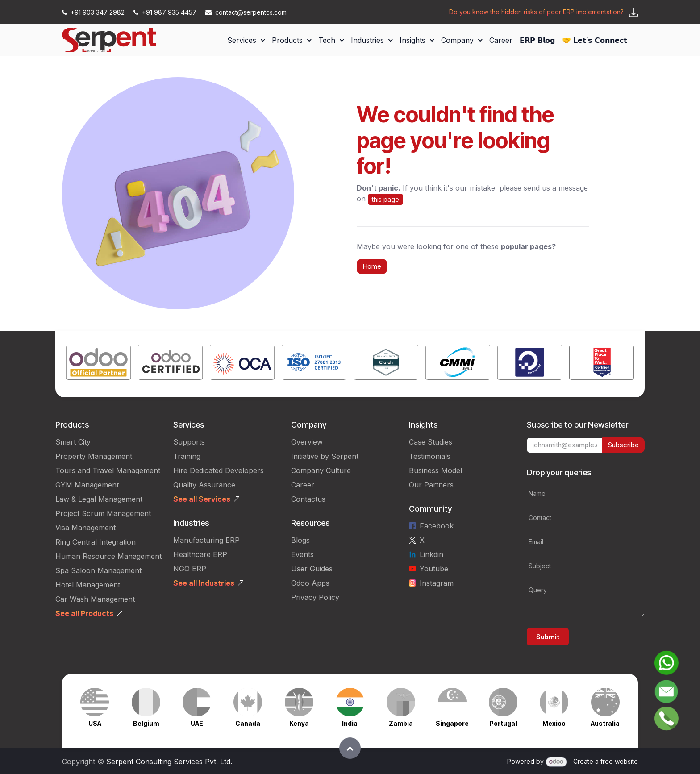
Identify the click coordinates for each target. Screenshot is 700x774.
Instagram (437, 583)
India (350, 723)
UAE (197, 723)
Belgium (146, 723)
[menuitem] (246, 40)
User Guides (312, 569)
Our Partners (431, 485)
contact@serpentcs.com (246, 12)
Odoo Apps (310, 583)
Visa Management (85, 528)
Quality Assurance (204, 485)
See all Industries (204, 583)
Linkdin (431, 554)
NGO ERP (190, 569)
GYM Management (87, 485)
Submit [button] (548, 637)
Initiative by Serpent (325, 456)
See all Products (84, 613)
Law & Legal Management (99, 499)
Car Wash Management (95, 599)
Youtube (434, 569)
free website (619, 761)
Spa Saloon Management (98, 570)
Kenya (299, 723)
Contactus (308, 499)
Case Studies (431, 442)
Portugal (503, 723)
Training (187, 456)
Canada (248, 723)
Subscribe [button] (623, 445)
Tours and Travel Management (108, 470)
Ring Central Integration (96, 542)
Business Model (435, 470)
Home (372, 266)
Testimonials (430, 456)
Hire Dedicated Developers (219, 470)
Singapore (452, 723)
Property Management (94, 456)
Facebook (437, 526)
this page (385, 199)
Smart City (73, 442)
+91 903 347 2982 (94, 12)
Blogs (300, 540)
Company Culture (321, 470)
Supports (189, 442)
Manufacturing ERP (206, 540)
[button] (350, 748)
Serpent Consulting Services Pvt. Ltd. (169, 762)
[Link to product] (98, 364)
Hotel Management (88, 585)
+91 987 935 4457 (166, 12)
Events (302, 554)
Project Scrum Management (103, 513)
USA (95, 723)
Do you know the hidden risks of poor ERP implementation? (536, 12)
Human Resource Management (108, 556)
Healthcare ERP (200, 554)
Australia (605, 723)
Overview (307, 442)
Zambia (401, 723)
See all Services (202, 499)
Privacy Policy (315, 597)
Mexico (554, 723)
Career (303, 485)
